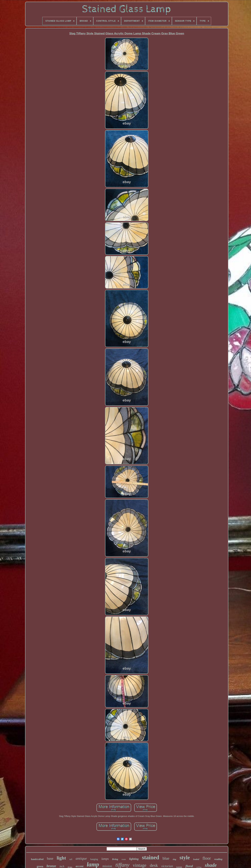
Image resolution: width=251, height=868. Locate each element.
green (40, 866)
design (70, 867)
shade (211, 865)
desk (154, 865)
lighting (134, 859)
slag (174, 859)
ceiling (199, 867)
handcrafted (37, 859)
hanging (94, 859)
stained (150, 857)
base (50, 858)
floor (207, 858)
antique (81, 858)
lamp (93, 865)
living (115, 859)
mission (107, 866)
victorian (167, 866)
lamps (105, 859)
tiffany (122, 865)
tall (71, 859)
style (185, 858)
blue (166, 858)
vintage (140, 865)
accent (80, 866)
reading (218, 859)
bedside (179, 867)
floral (189, 866)
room (124, 859)
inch (62, 866)
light (61, 858)
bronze (51, 866)
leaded (196, 859)
